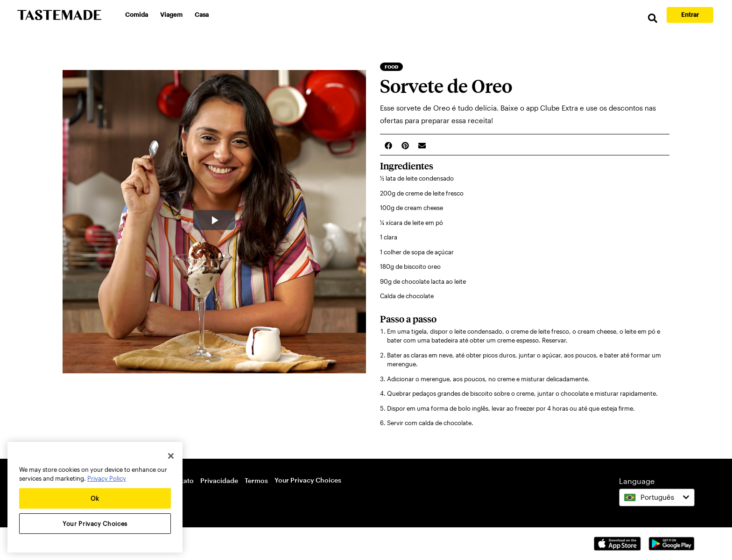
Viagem (171, 14)
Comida (137, 14)
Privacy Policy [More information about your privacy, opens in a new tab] (107, 478)
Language (637, 481)
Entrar (690, 14)
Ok (95, 498)
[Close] (171, 456)
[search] (653, 18)
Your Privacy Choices (308, 480)
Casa (202, 14)
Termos (256, 480)
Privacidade (219, 480)
